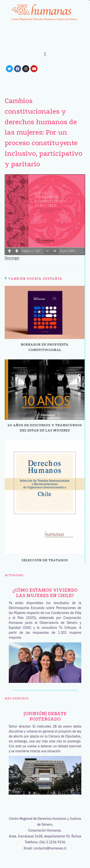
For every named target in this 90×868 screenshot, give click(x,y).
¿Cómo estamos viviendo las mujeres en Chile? (45, 593)
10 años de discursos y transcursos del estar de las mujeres (45, 428)
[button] (45, 54)
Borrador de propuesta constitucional (45, 347)
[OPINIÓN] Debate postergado (45, 716)
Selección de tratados (45, 560)
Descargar (12, 258)
